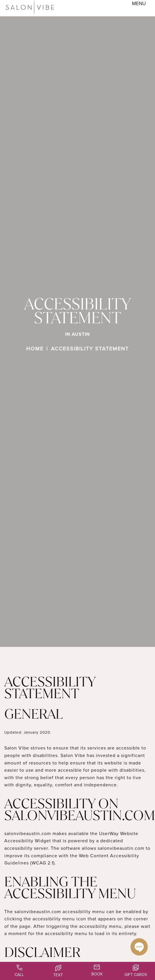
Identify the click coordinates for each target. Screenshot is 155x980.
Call (19, 971)
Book (97, 971)
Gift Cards (136, 971)
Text (58, 971)
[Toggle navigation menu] (139, 4)
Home (35, 349)
